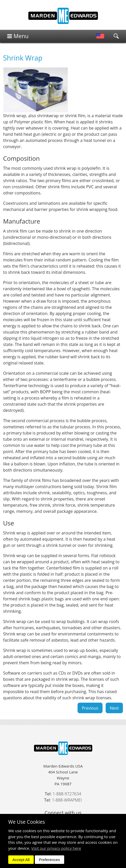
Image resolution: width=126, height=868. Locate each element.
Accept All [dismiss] (21, 860)
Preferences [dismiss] (49, 860)
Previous (90, 708)
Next (114, 708)
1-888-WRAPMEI (67, 800)
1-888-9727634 (67, 794)
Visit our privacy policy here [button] (56, 848)
